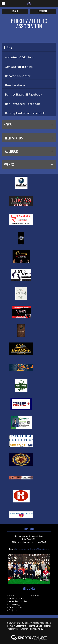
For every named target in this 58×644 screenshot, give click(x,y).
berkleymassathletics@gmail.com (32, 549)
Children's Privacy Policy (32, 629)
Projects (13, 610)
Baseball (35, 595)
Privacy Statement (17, 626)
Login (15, 11)
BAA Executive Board (15, 607)
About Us (13, 595)
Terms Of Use (35, 626)
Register (43, 11)
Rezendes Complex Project (18, 601)
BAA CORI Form (16, 598)
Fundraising (14, 604)
